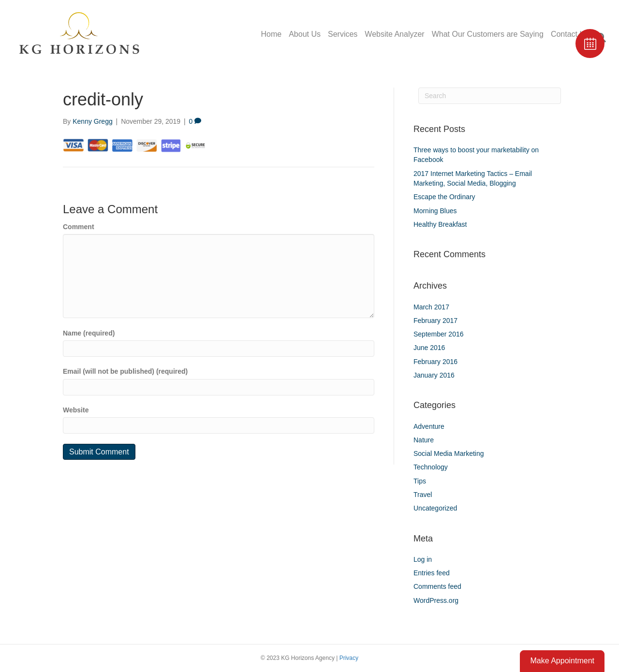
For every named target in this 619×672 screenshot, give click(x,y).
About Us (305, 34)
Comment (79, 227)
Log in (423, 559)
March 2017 (431, 307)
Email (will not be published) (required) (125, 371)
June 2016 (429, 348)
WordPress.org (436, 600)
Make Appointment (562, 661)
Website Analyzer (394, 34)
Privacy (349, 658)
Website (76, 410)
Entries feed (432, 573)
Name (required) (89, 333)
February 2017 (435, 321)
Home (271, 34)
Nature (424, 440)
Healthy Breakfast (440, 224)
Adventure (429, 426)
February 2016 (435, 362)
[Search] (490, 96)
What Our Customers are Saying (488, 34)
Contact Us (570, 34)
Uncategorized (435, 508)
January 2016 (434, 375)
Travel (423, 495)
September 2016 (439, 334)
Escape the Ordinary (444, 197)
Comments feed (437, 586)
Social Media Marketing (449, 453)
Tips (420, 481)
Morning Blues (435, 211)
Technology (431, 467)
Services (343, 34)
